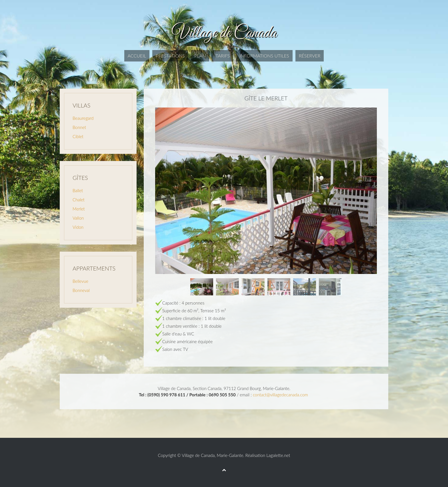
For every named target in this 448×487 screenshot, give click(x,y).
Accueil (137, 56)
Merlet (79, 209)
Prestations (170, 56)
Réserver (310, 56)
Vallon (78, 218)
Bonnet (79, 127)
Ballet (78, 190)
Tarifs (223, 56)
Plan (200, 56)
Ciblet (78, 136)
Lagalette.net (278, 455)
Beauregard (83, 118)
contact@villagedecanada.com (280, 395)
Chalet (79, 200)
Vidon (78, 227)
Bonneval (81, 290)
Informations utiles (264, 56)
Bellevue (80, 281)
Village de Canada (198, 455)
